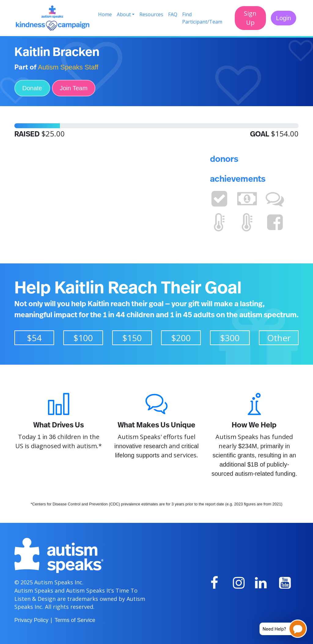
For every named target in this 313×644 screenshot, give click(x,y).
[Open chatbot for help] (279, 629)
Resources (151, 14)
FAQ (173, 14)
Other (279, 338)
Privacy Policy (31, 620)
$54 (34, 338)
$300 (230, 338)
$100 (83, 338)
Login (284, 18)
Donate (32, 88)
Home (105, 14)
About (124, 14)
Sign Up (250, 18)
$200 (181, 338)
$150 (132, 338)
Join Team (74, 88)
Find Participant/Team (202, 18)
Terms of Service (75, 620)
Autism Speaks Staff (68, 67)
